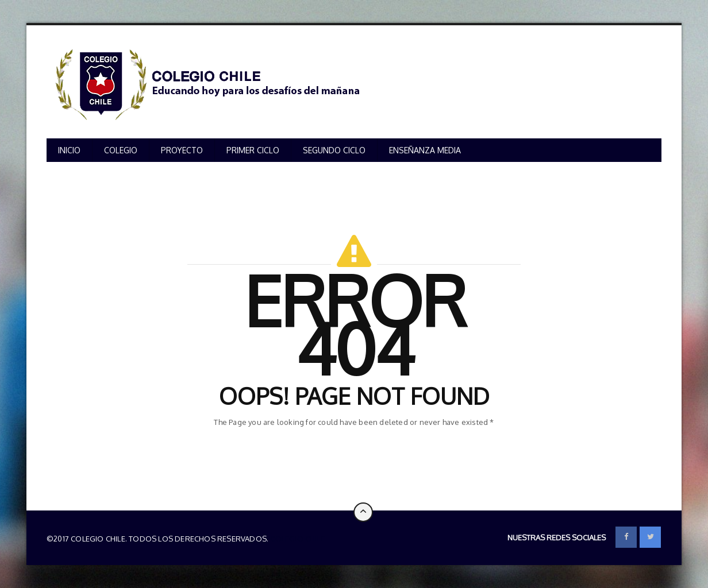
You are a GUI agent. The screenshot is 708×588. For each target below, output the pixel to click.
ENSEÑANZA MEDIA (425, 150)
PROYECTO (182, 150)
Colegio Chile (297, 539)
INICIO (69, 150)
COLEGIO (121, 150)
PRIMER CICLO (253, 150)
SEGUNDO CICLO (334, 150)
